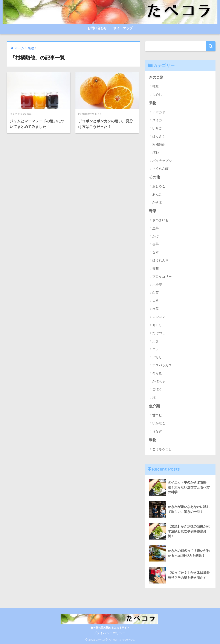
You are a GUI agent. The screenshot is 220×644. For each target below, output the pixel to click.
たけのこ (159, 333)
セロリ (157, 325)
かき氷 (157, 202)
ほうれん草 (160, 260)
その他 (154, 177)
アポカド (159, 112)
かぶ (156, 236)
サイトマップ (123, 28)
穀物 (153, 440)
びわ (156, 152)
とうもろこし (162, 449)
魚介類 (154, 406)
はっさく (159, 136)
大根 (156, 301)
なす (156, 252)
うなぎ (157, 431)
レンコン (159, 317)
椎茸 (156, 86)
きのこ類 (156, 77)
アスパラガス (162, 365)
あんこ (157, 194)
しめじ (157, 94)
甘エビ (157, 415)
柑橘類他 (159, 144)
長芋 (156, 244)
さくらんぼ (160, 169)
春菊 (156, 268)
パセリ (157, 357)
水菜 (156, 309)
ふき (156, 341)
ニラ (156, 349)
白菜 (156, 293)
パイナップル (162, 161)
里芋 (156, 228)
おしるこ (159, 186)
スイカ (157, 120)
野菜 (153, 211)
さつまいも (160, 220)
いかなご (159, 423)
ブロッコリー (162, 276)
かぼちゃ (159, 381)
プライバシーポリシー (109, 633)
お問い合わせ (97, 28)
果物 (153, 103)
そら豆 (157, 373)
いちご (157, 128)
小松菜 (157, 285)
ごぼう (157, 389)
